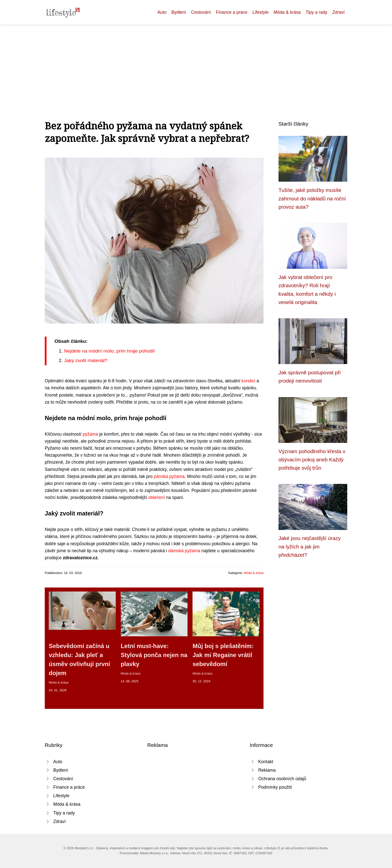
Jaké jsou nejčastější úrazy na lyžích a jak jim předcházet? (310, 546)
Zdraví (338, 12)
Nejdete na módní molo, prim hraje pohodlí (109, 351)
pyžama (90, 434)
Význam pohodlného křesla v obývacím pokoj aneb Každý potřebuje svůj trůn (312, 460)
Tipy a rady (316, 12)
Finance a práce (231, 12)
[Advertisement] (196, 62)
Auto (162, 12)
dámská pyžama (184, 551)
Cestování (201, 12)
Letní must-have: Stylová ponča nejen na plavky (154, 655)
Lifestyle (261, 12)
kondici (248, 381)
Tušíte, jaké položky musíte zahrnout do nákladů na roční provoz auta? (312, 198)
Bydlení (179, 12)
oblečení (157, 497)
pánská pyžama (169, 476)
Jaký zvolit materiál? (86, 360)
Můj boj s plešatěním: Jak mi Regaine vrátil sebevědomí (223, 655)
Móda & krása (287, 12)
